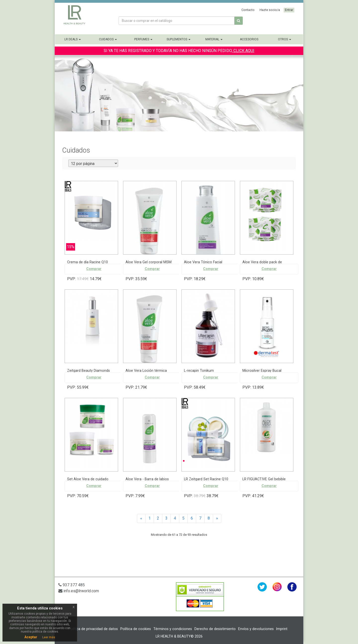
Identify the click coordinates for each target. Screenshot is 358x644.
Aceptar (31, 637)
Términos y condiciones (173, 629)
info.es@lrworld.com (79, 591)
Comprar (94, 269)
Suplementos (179, 39)
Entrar (289, 10)
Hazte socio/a (270, 10)
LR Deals (73, 39)
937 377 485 (72, 585)
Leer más (49, 637)
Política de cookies (136, 629)
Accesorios (249, 39)
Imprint (282, 629)
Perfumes (143, 39)
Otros (285, 39)
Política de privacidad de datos (93, 629)
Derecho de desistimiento (215, 629)
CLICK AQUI (243, 51)
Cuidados (108, 39)
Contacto (248, 10)
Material (214, 39)
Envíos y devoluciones (256, 629)
